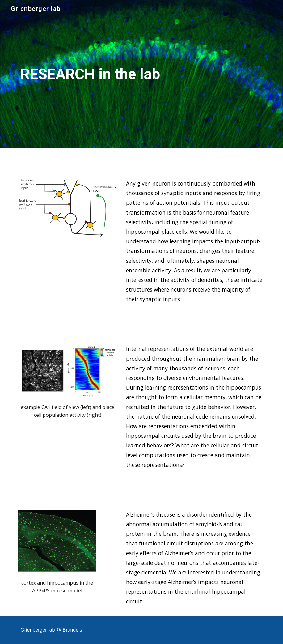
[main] (99, 74)
